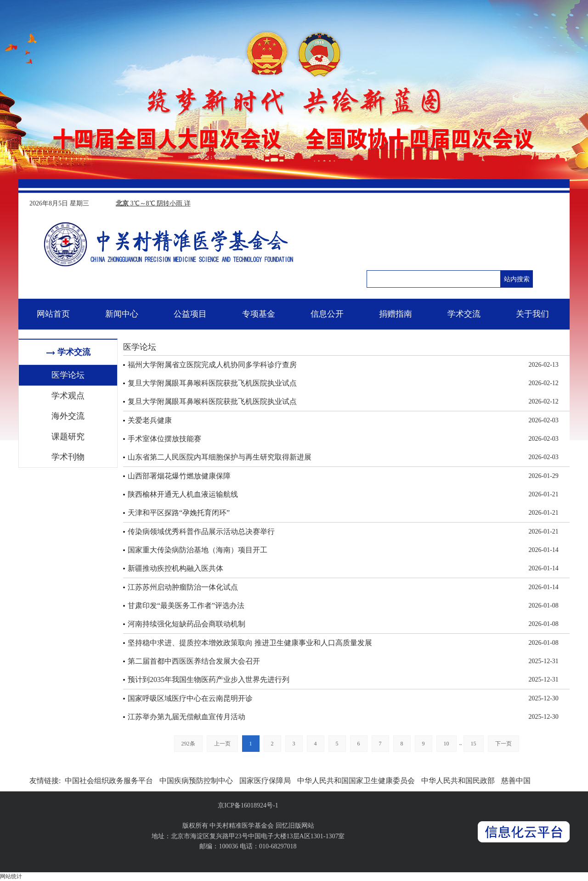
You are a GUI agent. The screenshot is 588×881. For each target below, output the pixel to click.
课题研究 (68, 437)
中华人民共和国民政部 (458, 781)
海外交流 (68, 416)
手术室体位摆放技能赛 (164, 439)
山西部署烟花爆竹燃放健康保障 (179, 476)
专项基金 (259, 314)
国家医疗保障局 (265, 781)
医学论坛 (68, 375)
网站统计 (11, 876)
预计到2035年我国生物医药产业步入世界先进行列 (209, 679)
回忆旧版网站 (295, 826)
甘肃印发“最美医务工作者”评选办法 (186, 605)
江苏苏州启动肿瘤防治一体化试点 (183, 587)
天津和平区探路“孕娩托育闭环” (179, 513)
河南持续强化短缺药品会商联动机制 (187, 624)
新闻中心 (122, 314)
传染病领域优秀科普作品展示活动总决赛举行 (201, 531)
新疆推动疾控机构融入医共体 (175, 568)
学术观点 (68, 396)
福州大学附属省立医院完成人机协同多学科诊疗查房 (212, 365)
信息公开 (327, 314)
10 (447, 744)
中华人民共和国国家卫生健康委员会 (356, 781)
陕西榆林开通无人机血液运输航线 (183, 494)
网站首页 (53, 314)
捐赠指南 (396, 314)
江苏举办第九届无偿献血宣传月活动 (187, 717)
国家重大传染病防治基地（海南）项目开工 (198, 550)
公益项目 (190, 314)
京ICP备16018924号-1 (248, 805)
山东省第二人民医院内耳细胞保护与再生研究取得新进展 (220, 457)
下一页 (503, 744)
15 (474, 744)
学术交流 (464, 314)
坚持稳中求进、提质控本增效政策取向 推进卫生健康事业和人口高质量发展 (250, 643)
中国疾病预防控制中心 (196, 781)
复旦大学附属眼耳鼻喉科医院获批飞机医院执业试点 (212, 383)
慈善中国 (516, 781)
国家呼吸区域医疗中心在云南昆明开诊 (190, 698)
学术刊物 (68, 457)
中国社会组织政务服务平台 (109, 781)
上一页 (222, 744)
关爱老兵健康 (150, 420)
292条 (188, 744)
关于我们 (532, 314)
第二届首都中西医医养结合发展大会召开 (194, 661)
